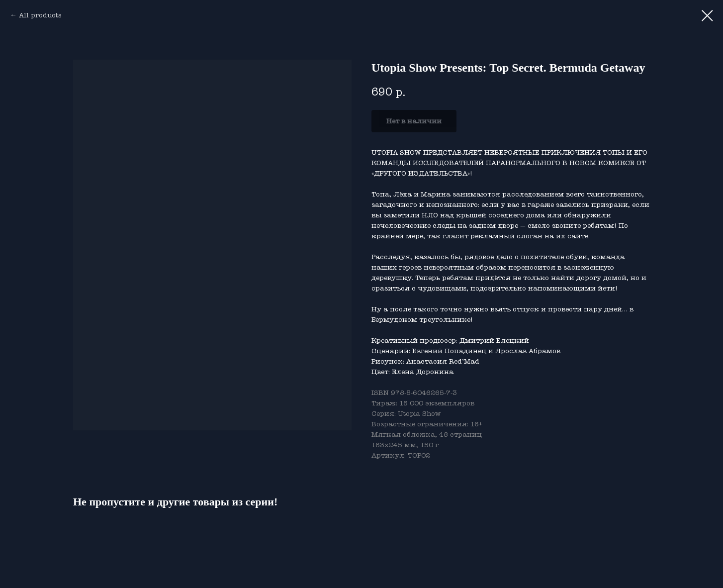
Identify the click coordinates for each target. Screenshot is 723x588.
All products (40, 15)
